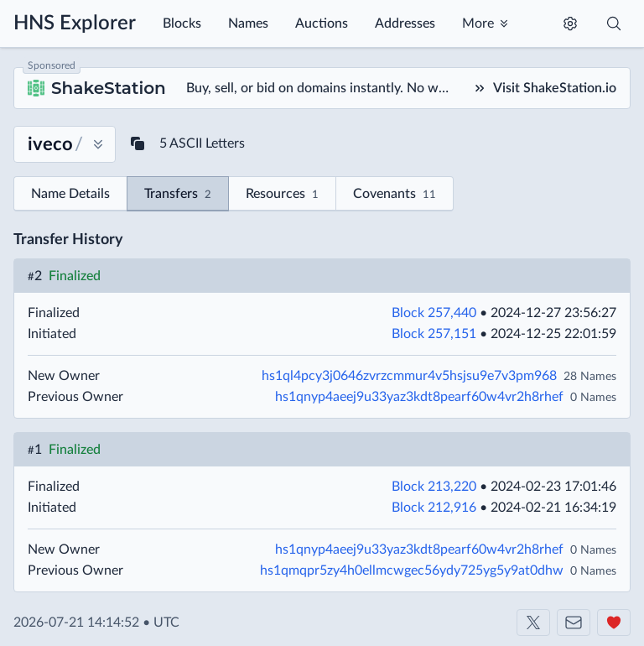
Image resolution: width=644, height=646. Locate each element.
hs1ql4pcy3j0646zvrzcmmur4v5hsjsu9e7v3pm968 (409, 376)
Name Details (70, 194)
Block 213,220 (434, 487)
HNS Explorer (75, 23)
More (478, 23)
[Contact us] (574, 623)
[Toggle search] (614, 23)
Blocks (182, 23)
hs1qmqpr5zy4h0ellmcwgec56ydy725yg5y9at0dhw (412, 570)
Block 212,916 (434, 508)
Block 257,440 (434, 313)
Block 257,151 (434, 334)
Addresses (405, 23)
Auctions (322, 23)
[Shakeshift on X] (533, 623)
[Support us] (614, 623)
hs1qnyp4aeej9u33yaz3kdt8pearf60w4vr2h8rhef (419, 397)
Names (248, 23)
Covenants (395, 195)
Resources (282, 195)
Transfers (178, 195)
